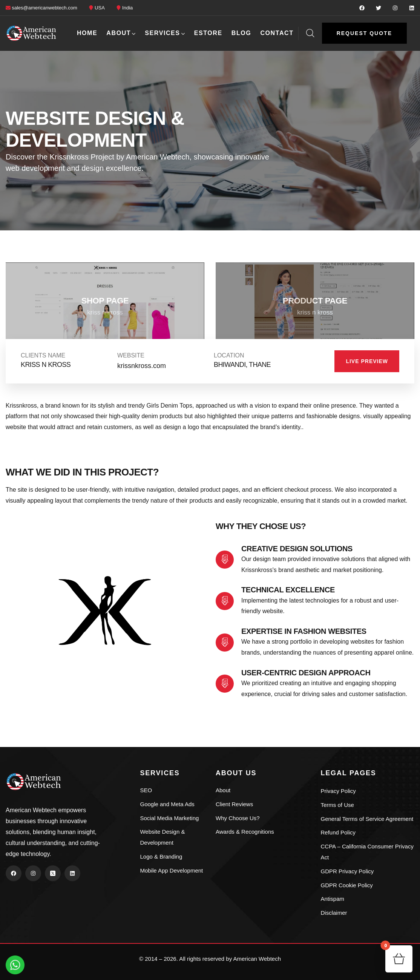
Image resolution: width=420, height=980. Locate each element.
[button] (364, 33)
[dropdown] (411, 33)
